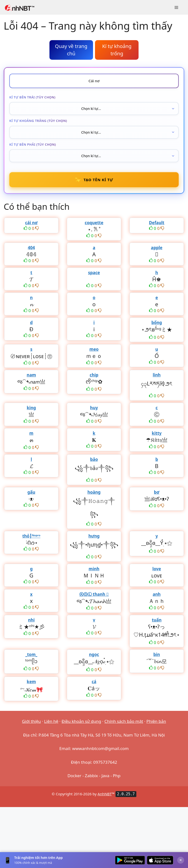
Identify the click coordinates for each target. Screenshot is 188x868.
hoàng (94, 492)
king (31, 408)
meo (94, 349)
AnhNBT (105, 794)
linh (157, 375)
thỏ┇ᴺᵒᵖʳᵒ (31, 536)
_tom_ (31, 654)
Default (157, 223)
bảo (94, 459)
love (157, 569)
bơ (157, 492)
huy (94, 408)
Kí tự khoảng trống (117, 50)
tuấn (157, 620)
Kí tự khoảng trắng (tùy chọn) (38, 121)
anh (157, 594)
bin (157, 654)
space (94, 273)
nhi (31, 620)
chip (94, 375)
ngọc (94, 654)
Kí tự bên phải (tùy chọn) (33, 144)
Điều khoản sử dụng (82, 721)
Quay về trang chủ (71, 50)
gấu (31, 492)
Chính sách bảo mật (124, 721)
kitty (157, 433)
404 (31, 248)
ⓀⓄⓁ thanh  (94, 594)
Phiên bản (156, 721)
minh (94, 569)
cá (94, 682)
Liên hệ (51, 721)
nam (31, 375)
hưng (94, 536)
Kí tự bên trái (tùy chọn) (32, 97)
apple (157, 248)
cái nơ (31, 223)
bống (157, 323)
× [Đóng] (181, 860)
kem (31, 682)
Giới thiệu (31, 721)
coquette (94, 223)
